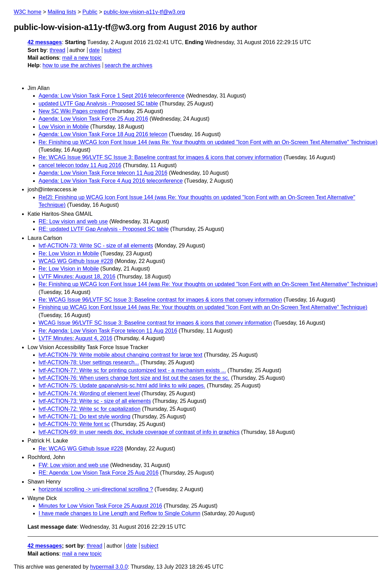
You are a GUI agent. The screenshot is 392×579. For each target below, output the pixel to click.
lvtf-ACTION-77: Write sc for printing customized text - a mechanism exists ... (132, 370)
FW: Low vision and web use (74, 465)
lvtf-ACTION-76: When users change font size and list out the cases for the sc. (134, 378)
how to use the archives (72, 65)
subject (112, 50)
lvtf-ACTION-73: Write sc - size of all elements (95, 401)
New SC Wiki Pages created (73, 111)
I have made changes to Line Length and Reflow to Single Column (120, 513)
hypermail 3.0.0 (109, 567)
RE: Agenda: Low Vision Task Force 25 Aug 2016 (99, 473)
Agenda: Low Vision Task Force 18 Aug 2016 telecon (103, 134)
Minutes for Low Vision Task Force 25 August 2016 (100, 506)
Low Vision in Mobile (64, 127)
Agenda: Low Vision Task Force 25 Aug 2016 (93, 119)
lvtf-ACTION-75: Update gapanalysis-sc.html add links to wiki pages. (122, 385)
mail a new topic (82, 58)
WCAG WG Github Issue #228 (76, 261)
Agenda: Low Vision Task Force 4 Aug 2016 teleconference (111, 181)
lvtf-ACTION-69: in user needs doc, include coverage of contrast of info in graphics (139, 432)
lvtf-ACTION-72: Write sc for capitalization (90, 409)
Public (90, 12)
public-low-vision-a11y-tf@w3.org (144, 12)
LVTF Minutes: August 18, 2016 (77, 277)
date (94, 50)
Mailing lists (62, 12)
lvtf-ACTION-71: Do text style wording (85, 417)
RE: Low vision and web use (73, 221)
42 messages (45, 42)
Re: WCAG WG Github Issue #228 (81, 449)
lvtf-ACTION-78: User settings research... (89, 362)
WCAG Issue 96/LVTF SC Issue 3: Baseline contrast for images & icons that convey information (155, 323)
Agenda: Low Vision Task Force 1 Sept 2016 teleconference (112, 96)
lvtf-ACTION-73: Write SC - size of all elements (96, 246)
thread (57, 50)
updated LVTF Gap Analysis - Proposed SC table (98, 104)
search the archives (129, 65)
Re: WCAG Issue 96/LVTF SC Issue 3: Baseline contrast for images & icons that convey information (160, 157)
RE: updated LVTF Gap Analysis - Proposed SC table (104, 229)
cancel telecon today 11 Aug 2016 (80, 165)
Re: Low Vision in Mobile (69, 253)
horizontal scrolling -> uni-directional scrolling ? (96, 489)
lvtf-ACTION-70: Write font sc (74, 424)
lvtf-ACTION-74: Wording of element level (89, 393)
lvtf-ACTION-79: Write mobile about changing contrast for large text (120, 355)
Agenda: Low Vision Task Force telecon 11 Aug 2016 (103, 173)
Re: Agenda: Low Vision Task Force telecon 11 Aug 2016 (108, 331)
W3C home (28, 12)
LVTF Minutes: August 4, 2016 (75, 338)
